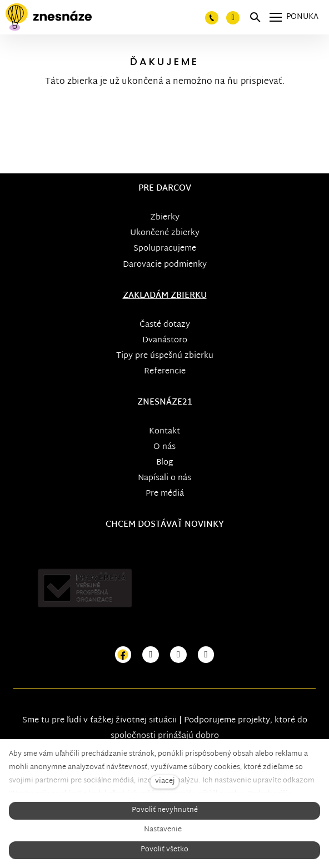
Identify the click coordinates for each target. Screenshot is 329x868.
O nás (164, 447)
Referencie (165, 371)
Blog (164, 463)
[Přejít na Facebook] (123, 655)
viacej (165, 782)
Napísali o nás (164, 478)
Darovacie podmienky (165, 265)
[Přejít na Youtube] (178, 655)
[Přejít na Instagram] (151, 655)
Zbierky (165, 218)
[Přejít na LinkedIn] (206, 655)
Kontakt (164, 431)
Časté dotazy (165, 325)
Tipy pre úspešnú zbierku (165, 356)
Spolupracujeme (165, 249)
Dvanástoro (165, 340)
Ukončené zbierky (165, 233)
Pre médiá (165, 494)
